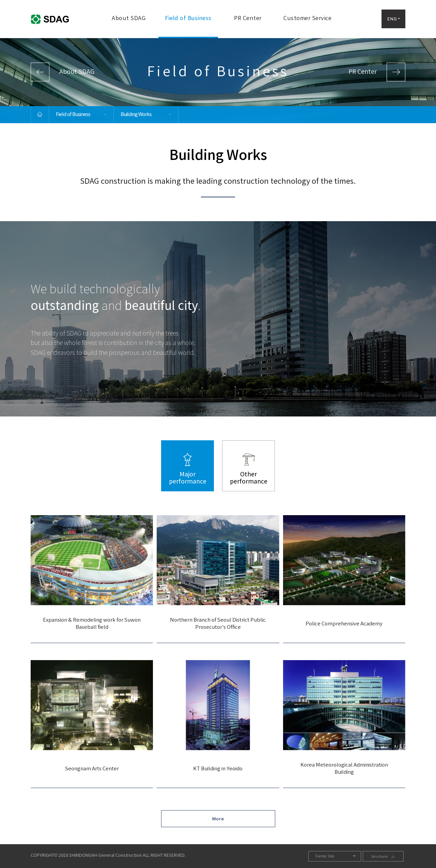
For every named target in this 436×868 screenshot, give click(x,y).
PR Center (248, 19)
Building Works (136, 114)
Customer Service (307, 19)
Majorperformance (188, 478)
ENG (392, 19)
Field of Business (188, 19)
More (218, 819)
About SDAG (129, 19)
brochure (380, 857)
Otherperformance (249, 478)
